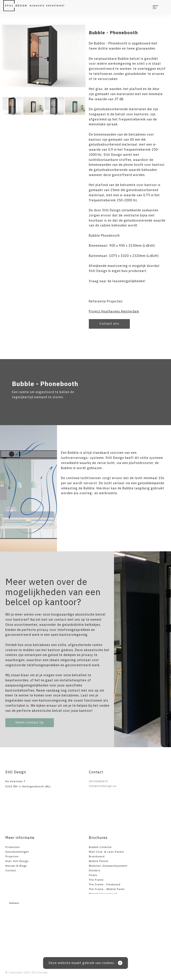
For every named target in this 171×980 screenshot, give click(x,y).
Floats (93, 875)
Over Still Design (17, 861)
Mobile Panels (99, 861)
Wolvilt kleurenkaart (103, 894)
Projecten (12, 856)
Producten (13, 847)
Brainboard (97, 856)
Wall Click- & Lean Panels (106, 852)
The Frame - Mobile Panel (107, 889)
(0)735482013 (98, 781)
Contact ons (109, 323)
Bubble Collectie (100, 847)
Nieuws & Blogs (16, 866)
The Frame (96, 880)
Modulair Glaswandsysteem (108, 866)
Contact (11, 870)
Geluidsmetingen (17, 852)
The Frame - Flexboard (105, 884)
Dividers (95, 870)
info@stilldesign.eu (103, 786)
